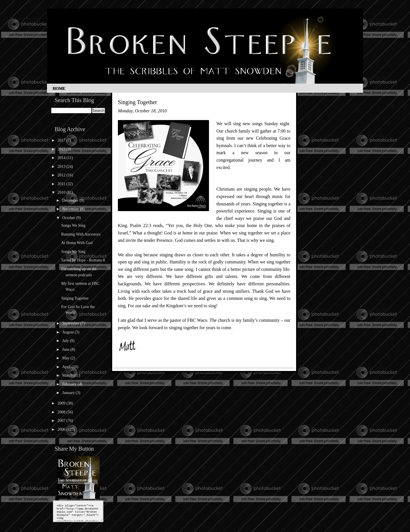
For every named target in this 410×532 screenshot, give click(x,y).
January (69, 393)
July (66, 341)
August (68, 332)
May (66, 358)
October (69, 218)
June (66, 349)
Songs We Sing (73, 225)
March (68, 375)
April (67, 367)
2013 (62, 167)
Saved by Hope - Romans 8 (83, 260)
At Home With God (77, 243)
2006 (62, 429)
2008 (62, 412)
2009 (62, 403)
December (71, 200)
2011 (62, 184)
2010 (62, 192)
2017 (62, 140)
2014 (62, 158)
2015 (62, 149)
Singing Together (75, 298)
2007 (62, 421)
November (71, 209)
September (71, 323)
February (70, 384)
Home (59, 89)
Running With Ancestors (81, 234)
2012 (62, 175)
